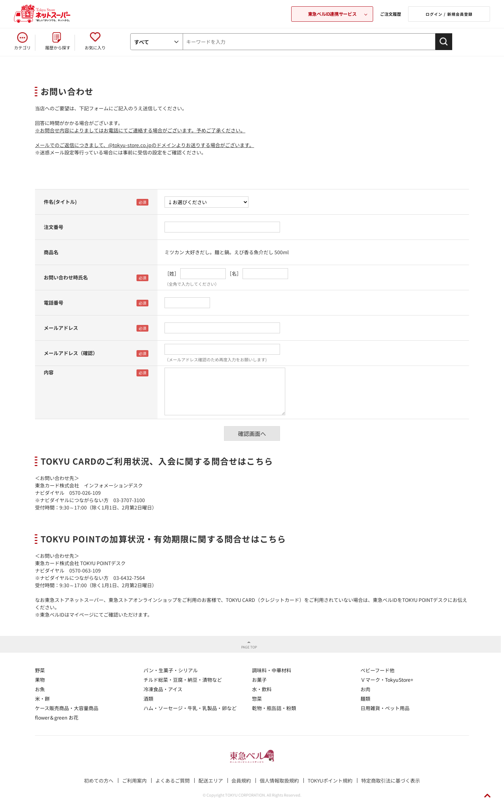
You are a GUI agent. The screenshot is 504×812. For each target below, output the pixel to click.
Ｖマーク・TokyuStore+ (387, 680)
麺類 (365, 699)
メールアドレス (61, 328)
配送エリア (211, 780)
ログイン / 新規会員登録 (449, 14)
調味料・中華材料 (272, 670)
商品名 (51, 252)
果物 (40, 680)
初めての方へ (99, 780)
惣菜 (257, 699)
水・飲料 (262, 689)
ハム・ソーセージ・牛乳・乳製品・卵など (190, 708)
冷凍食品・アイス (163, 689)
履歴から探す (58, 47)
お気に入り (95, 47)
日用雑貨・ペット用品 (385, 708)
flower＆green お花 (57, 717)
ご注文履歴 (391, 14)
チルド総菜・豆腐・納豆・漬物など (183, 680)
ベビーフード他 (377, 670)
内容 (49, 372)
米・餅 (42, 699)
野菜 (40, 670)
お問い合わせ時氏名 (66, 277)
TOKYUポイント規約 (330, 780)
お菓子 (259, 680)
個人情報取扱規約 (279, 780)
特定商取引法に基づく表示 (391, 780)
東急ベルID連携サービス (332, 14)
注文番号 (54, 227)
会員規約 (241, 780)
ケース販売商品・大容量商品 (67, 708)
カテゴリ (22, 47)
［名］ (234, 273)
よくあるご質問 (173, 780)
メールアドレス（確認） (71, 353)
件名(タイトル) (60, 202)
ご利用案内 (134, 780)
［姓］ (172, 273)
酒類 (148, 699)
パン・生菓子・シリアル (171, 670)
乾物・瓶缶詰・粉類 (274, 708)
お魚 (40, 689)
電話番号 (54, 303)
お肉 (365, 689)
